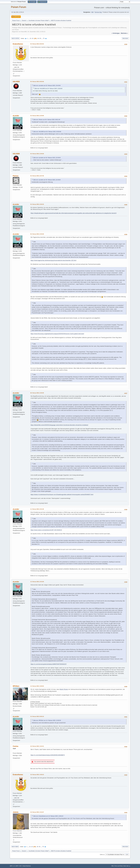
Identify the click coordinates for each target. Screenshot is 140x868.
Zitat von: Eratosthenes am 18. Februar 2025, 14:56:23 (48, 816)
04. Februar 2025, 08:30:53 (37, 44)
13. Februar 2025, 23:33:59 (37, 582)
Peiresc (16, 176)
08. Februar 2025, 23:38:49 (37, 393)
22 (33, 38)
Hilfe (113, 866)
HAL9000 (16, 82)
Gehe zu (102, 854)
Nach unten (15, 38)
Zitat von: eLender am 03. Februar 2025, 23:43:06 (47, 86)
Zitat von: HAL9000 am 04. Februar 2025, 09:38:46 (47, 132)
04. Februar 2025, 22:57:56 (37, 176)
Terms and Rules (119, 866)
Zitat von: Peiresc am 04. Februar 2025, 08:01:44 (47, 120)
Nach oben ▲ (127, 866)
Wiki (92, 12)
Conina (16, 746)
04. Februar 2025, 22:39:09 (37, 116)
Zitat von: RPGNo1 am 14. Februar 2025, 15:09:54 (47, 720)
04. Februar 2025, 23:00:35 (37, 204)
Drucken (125, 38)
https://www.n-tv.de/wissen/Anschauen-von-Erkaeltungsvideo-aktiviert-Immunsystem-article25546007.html (62, 495)
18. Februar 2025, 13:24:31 (37, 746)
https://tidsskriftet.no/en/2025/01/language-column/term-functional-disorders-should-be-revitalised (59, 425)
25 (40, 38)
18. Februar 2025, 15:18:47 (37, 812)
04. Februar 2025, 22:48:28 (37, 154)
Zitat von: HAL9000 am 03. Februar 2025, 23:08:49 (48, 89)
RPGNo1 (16, 686)
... (29, 38)
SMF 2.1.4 (12, 866)
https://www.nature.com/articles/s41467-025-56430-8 (46, 530)
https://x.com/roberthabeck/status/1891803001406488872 (48, 755)
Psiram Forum (19, 7)
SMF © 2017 (19, 866)
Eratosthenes (18, 44)
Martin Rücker (64, 689)
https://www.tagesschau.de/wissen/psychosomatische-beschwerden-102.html (53, 260)
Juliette (16, 812)
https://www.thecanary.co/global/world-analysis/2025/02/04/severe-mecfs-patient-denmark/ (57, 334)
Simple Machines (27, 866)
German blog (98, 12)
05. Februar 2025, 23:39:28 (37, 234)
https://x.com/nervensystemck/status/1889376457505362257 (49, 664)
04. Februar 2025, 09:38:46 (37, 82)
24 (38, 38)
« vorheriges (116, 33)
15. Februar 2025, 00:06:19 (37, 716)
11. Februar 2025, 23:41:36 (37, 509)
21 (31, 38)
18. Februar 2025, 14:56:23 (37, 775)
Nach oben (15, 847)
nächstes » (124, 33)
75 (44, 38)
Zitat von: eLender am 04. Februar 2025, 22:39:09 (47, 158)
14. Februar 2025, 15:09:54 (37, 686)
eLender (16, 116)
